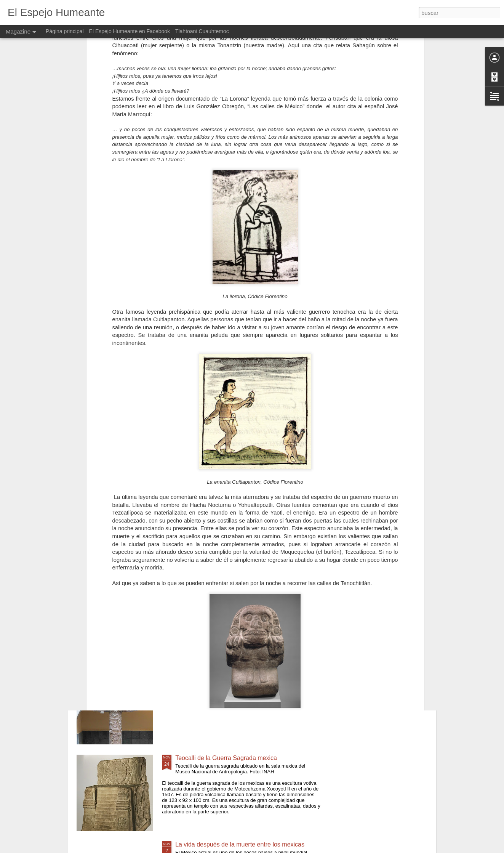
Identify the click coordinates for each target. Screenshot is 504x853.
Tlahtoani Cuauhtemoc (202, 31)
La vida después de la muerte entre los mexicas (240, 844)
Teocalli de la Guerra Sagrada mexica (226, 758)
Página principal (65, 31)
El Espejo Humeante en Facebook (130, 31)
